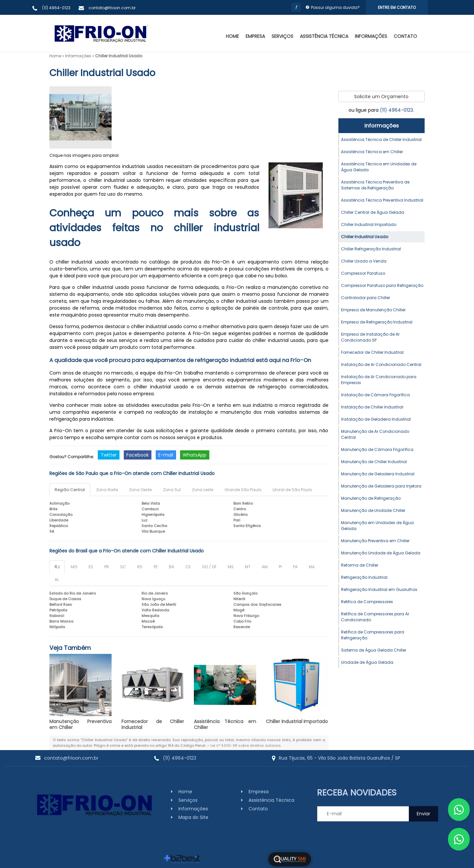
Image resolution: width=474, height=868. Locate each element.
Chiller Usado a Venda (364, 261)
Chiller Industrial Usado (365, 237)
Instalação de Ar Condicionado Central (381, 364)
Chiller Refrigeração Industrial (371, 249)
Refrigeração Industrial (364, 577)
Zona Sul (172, 490)
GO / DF (209, 567)
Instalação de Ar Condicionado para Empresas (379, 380)
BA (171, 567)
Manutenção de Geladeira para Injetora (381, 486)
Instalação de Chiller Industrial (372, 407)
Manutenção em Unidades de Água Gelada (377, 526)
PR (107, 567)
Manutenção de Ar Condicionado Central (375, 434)
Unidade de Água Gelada (367, 662)
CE (188, 567)
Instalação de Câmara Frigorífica (375, 395)
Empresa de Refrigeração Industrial (377, 322)
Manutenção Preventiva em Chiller (80, 724)
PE (156, 567)
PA (295, 567)
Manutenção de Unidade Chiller (373, 510)
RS (140, 567)
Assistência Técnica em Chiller (225, 724)
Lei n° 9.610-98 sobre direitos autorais (246, 745)
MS (231, 567)
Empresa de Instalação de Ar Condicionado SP (370, 337)
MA (312, 567)
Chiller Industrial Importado (297, 721)
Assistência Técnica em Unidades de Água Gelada (379, 167)
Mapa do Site (193, 817)
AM (265, 567)
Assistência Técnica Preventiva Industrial (382, 200)
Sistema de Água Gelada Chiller (374, 650)
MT (248, 567)
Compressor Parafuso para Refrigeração (382, 285)
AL (57, 580)
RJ (57, 567)
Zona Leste (203, 490)
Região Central (70, 490)
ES (91, 567)
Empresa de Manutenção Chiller (373, 310)
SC (123, 567)
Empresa (255, 36)
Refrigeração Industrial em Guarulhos (379, 589)
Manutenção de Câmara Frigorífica (377, 449)
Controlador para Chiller (366, 298)
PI (280, 567)
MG (74, 567)
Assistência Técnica (324, 36)
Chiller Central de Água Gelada (373, 212)
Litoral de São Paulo (292, 490)
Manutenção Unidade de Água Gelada (381, 553)
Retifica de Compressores (367, 602)
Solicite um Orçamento (381, 97)
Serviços (282, 36)
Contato (405, 36)
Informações (371, 36)
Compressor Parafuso (363, 273)
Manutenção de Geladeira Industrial (378, 474)
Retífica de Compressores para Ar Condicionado (375, 617)
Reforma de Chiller (360, 565)
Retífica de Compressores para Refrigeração (373, 635)
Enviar (423, 814)
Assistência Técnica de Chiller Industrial (381, 140)
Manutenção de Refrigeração (371, 498)
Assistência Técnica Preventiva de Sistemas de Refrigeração (375, 185)
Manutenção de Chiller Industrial (374, 462)
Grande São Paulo (243, 490)
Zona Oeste (140, 490)
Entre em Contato (397, 7)
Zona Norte (107, 490)
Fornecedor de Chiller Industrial (153, 724)
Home (232, 36)
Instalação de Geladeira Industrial (376, 419)
